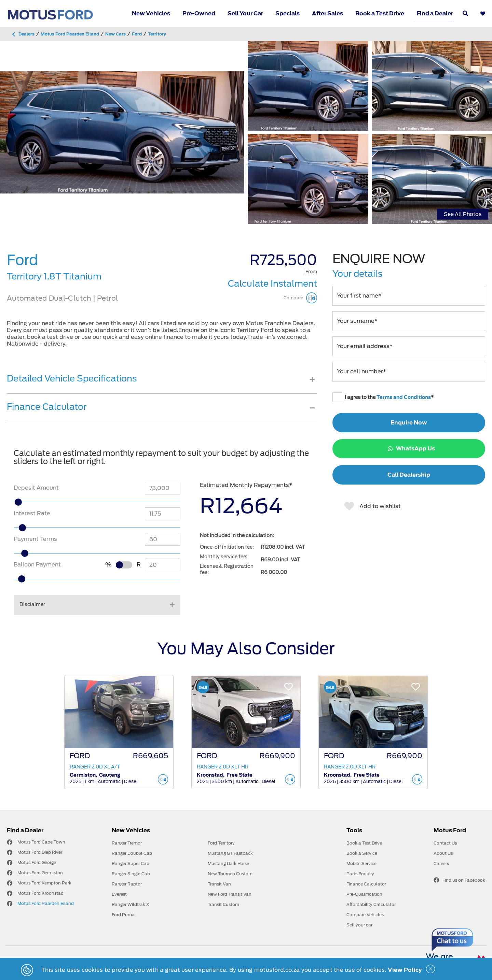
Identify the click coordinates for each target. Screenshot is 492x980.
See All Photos (463, 214)
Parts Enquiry (360, 874)
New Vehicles (151, 13)
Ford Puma (123, 915)
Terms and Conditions (404, 397)
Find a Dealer (435, 13)
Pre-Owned (199, 13)
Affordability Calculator (371, 904)
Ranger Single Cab (131, 874)
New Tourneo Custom (230, 874)
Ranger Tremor (127, 843)
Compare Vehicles (365, 915)
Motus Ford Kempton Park (44, 883)
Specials (288, 13)
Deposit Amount (36, 488)
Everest (119, 894)
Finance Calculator (366, 884)
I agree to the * (383, 397)
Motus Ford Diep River (40, 852)
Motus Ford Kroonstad (40, 893)
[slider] (33, 502)
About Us (443, 853)
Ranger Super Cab (131, 863)
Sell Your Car (245, 13)
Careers (441, 863)
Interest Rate (32, 513)
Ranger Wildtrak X (131, 904)
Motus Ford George (37, 862)
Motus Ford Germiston (40, 873)
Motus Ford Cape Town (41, 842)
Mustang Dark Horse (228, 863)
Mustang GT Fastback (230, 853)
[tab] (162, 384)
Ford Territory (221, 843)
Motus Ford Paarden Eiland (46, 903)
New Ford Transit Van (230, 894)
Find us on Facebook (459, 880)
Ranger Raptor (127, 884)
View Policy (405, 970)
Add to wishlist (373, 506)
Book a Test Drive (380, 13)
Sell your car (359, 925)
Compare (300, 298)
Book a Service (362, 853)
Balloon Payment (37, 565)
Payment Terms (35, 539)
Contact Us (445, 843)
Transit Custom (223, 904)
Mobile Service (361, 863)
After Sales (327, 13)
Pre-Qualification (364, 894)
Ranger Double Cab (132, 853)
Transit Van (219, 884)
